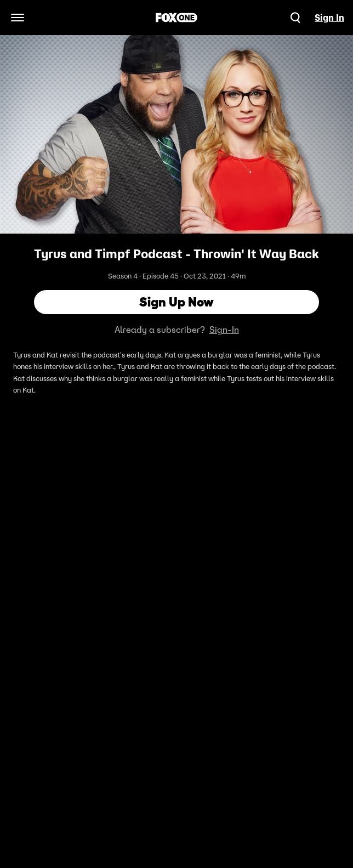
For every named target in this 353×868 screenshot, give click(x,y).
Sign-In (224, 330)
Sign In (329, 18)
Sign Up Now (176, 302)
